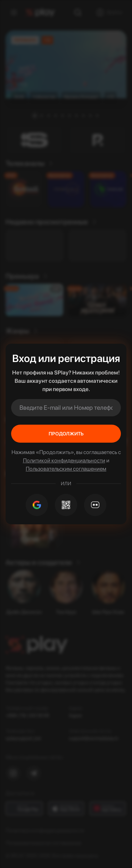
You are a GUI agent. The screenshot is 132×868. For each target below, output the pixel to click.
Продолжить (66, 434)
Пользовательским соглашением (66, 469)
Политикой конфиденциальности (64, 460)
